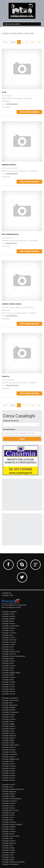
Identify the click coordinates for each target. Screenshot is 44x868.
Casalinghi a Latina (8, 731)
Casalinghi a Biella (8, 621)
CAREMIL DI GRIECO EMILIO (12, 304)
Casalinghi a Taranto (9, 682)
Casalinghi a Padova (8, 661)
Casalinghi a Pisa (7, 838)
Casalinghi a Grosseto (9, 642)
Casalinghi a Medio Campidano (12, 824)
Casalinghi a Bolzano (9, 794)
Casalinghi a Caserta (9, 628)
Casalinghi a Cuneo (8, 806)
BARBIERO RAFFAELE (9, 165)
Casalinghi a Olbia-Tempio (10, 745)
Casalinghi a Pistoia (8, 668)
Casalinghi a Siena (8, 680)
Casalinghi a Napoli (8, 743)
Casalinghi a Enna (8, 635)
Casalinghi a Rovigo (8, 848)
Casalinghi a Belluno (8, 619)
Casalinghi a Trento (8, 857)
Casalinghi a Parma (8, 834)
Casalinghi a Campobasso (10, 712)
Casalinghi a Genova (8, 726)
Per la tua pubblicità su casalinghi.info (14, 605)
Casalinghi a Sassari (8, 764)
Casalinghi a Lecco (8, 647)
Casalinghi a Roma (8, 761)
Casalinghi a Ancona (8, 784)
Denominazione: (9, 429)
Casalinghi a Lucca (8, 649)
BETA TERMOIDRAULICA (10, 234)
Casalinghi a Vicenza (8, 694)
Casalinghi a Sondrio (8, 852)
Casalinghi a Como (8, 717)
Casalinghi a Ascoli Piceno (10, 700)
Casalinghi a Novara (8, 829)
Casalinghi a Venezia (9, 775)
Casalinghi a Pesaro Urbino (11, 836)
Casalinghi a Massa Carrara (11, 651)
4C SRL (4, 92)
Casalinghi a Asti (7, 787)
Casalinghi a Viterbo (8, 780)
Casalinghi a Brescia (8, 623)
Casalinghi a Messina (9, 654)
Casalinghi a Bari (7, 703)
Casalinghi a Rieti (7, 845)
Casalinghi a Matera (8, 738)
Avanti (32, 42)
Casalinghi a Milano (8, 740)
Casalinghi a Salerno (8, 677)
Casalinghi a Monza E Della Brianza (13, 656)
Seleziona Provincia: (11, 421)
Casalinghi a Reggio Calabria (11, 673)
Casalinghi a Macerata (9, 736)
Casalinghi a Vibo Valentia (10, 864)
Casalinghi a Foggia (8, 724)
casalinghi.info (6, 593)
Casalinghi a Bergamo (9, 791)
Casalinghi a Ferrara (8, 808)
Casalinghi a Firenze (8, 637)
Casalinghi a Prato (8, 670)
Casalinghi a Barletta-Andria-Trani (13, 789)
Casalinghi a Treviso (8, 687)
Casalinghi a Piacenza (9, 752)
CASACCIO (5, 376)
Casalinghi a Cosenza (9, 803)
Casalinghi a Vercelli (8, 691)
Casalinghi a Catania (8, 714)
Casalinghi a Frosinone (9, 640)
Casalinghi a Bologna (9, 707)
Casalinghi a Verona (8, 778)
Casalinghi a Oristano (9, 831)
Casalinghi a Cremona (9, 633)
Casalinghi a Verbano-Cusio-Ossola (13, 862)
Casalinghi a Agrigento (9, 612)
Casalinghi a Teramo (9, 768)
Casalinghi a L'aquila (8, 644)
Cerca (22, 439)
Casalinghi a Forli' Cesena (10, 810)
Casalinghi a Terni (8, 855)
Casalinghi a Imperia (8, 729)
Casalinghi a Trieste (8, 773)
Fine (39, 42)
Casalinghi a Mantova (9, 822)
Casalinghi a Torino (8, 684)
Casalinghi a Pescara (9, 666)
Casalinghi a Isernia (8, 815)
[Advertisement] (21, 494)
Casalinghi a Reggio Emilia (10, 759)
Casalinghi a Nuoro (8, 659)
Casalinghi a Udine (8, 859)
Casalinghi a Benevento (9, 705)
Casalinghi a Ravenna (9, 843)
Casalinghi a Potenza (9, 841)
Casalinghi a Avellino (9, 616)
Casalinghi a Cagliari (8, 796)
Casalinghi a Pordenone (10, 754)
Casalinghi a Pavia (8, 663)
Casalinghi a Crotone (9, 719)
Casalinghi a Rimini (8, 675)
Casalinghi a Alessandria (10, 698)
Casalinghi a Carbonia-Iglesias (12, 799)
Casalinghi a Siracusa (9, 766)
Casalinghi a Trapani (8, 771)
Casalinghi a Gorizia (8, 813)
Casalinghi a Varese (8, 689)
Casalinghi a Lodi (7, 820)
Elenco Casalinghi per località (11, 607)
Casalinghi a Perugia (8, 750)
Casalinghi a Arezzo (8, 614)
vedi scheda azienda (29, 112)
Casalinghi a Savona (8, 850)
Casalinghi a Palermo (9, 747)
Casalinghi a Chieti (8, 630)
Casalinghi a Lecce (8, 817)
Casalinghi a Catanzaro (9, 801)
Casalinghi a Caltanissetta (10, 626)
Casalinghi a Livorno (8, 733)
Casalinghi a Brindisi (8, 710)
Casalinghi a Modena (9, 827)
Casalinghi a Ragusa (8, 757)
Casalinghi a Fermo (8, 721)
